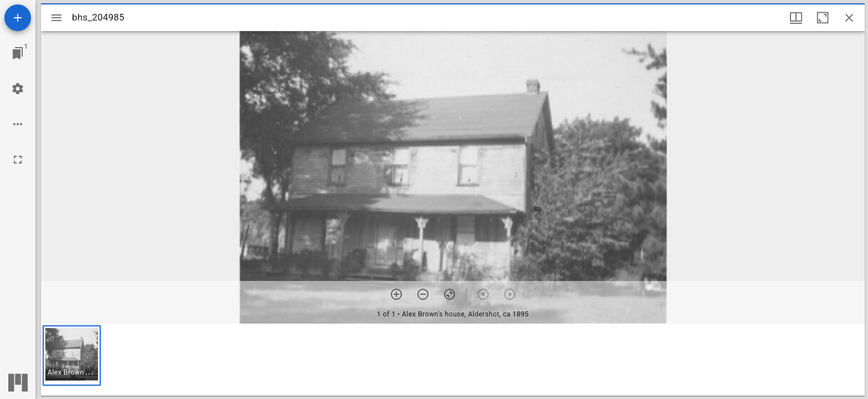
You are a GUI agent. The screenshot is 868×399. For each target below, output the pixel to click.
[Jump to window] (18, 53)
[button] (72, 355)
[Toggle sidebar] (56, 18)
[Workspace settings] (18, 89)
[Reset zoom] (449, 294)
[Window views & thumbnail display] (796, 18)
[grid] (453, 360)
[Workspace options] (18, 124)
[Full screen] (18, 160)
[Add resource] (18, 18)
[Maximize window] (823, 18)
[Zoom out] (423, 294)
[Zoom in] (396, 294)
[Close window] (849, 18)
